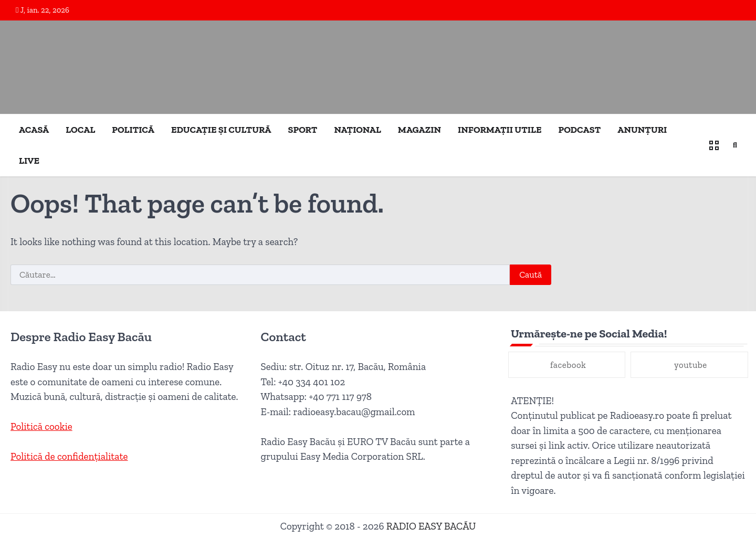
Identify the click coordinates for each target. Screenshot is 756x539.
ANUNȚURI (642, 130)
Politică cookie (41, 426)
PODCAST (580, 130)
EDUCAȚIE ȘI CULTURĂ (221, 130)
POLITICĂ (133, 130)
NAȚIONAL (357, 130)
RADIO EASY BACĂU (431, 526)
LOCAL (80, 130)
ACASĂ (34, 130)
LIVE (29, 161)
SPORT (303, 130)
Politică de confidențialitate (69, 456)
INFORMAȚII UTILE (500, 130)
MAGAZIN (419, 130)
